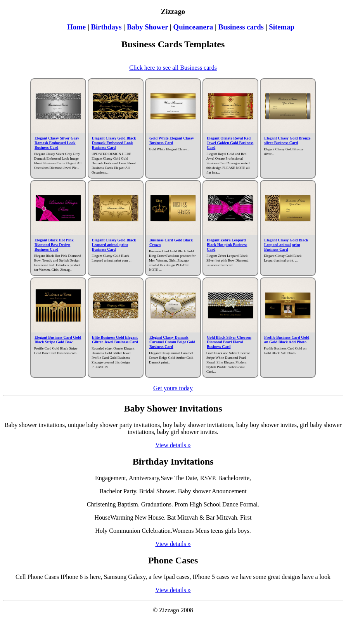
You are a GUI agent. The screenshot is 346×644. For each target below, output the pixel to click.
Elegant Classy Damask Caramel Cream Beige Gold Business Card (172, 342)
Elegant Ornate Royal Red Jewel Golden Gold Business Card (230, 143)
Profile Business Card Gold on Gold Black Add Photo (287, 340)
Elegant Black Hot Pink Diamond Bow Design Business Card (54, 245)
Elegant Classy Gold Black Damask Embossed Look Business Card (114, 143)
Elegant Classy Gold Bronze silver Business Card (287, 140)
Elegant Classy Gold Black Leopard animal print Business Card (114, 245)
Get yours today (173, 388)
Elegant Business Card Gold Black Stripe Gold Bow (58, 340)
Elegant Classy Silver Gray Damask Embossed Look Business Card (57, 143)
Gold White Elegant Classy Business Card (172, 140)
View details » (173, 445)
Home (76, 27)
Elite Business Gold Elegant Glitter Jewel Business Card (115, 340)
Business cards (241, 27)
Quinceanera (193, 27)
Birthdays (106, 27)
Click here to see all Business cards (173, 68)
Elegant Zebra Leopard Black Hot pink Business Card (227, 245)
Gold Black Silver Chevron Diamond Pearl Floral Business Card (229, 342)
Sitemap (281, 27)
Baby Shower (148, 27)
